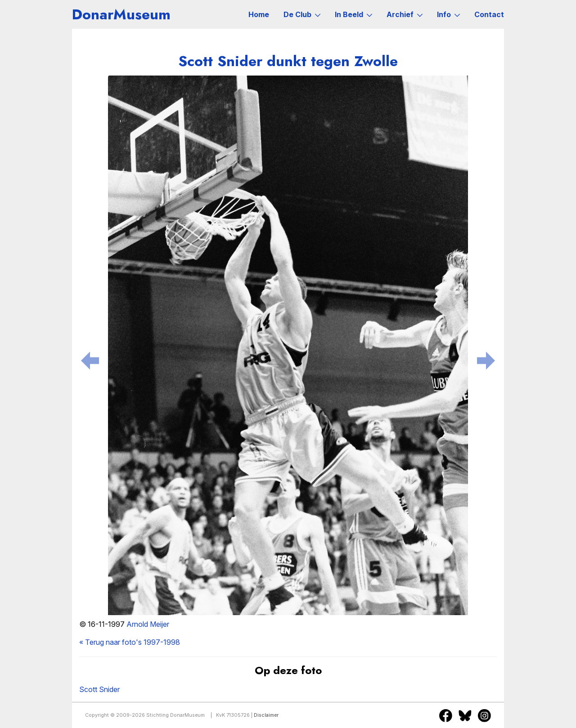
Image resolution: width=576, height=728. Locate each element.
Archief (405, 14)
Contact (489, 14)
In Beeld (353, 14)
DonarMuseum (121, 14)
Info (448, 14)
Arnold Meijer (148, 624)
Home (259, 14)
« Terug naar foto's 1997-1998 (130, 642)
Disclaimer (266, 715)
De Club (302, 14)
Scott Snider (99, 689)
